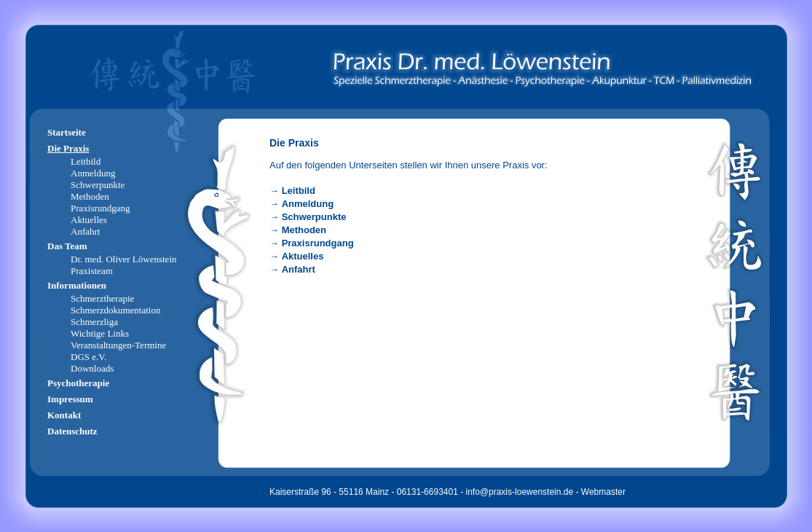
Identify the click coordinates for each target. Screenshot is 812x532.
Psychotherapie (78, 383)
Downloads (92, 368)
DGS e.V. (88, 357)
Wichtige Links (100, 333)
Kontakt (64, 415)
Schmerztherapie (102, 298)
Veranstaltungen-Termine (118, 345)
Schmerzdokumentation (115, 310)
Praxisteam (92, 271)
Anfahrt (299, 269)
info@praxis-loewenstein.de (520, 492)
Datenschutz (72, 431)
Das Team (67, 246)
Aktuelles (303, 256)
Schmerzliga (94, 322)
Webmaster (603, 492)
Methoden (304, 230)
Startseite (67, 132)
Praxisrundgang (318, 243)
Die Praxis (68, 148)
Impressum (70, 399)
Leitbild (299, 191)
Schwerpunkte (314, 217)
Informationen (77, 285)
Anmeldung (308, 204)
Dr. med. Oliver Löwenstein (124, 259)
